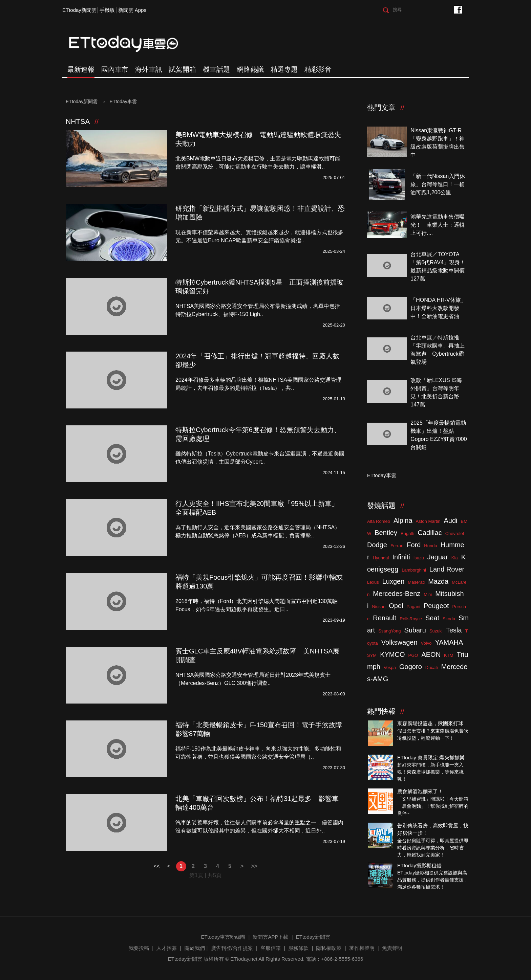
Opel (396, 606)
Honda (430, 546)
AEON (431, 654)
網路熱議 (250, 69)
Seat (432, 618)
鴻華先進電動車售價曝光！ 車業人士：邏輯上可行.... (438, 225)
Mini (428, 594)
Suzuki (436, 631)
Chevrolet (455, 533)
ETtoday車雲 (130, 44)
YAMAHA (449, 642)
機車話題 (216, 69)
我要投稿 (139, 948)
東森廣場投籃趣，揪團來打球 (430, 723)
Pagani (413, 607)
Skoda (449, 619)
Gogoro (411, 667)
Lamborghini (414, 570)
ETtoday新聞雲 (79, 10)
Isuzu (419, 558)
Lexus (373, 582)
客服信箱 (271, 948)
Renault (385, 618)
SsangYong (389, 631)
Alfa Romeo (379, 521)
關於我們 (195, 948)
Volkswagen (399, 642)
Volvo (426, 643)
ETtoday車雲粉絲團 (458, 9)
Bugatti (407, 533)
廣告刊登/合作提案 (232, 948)
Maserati (416, 582)
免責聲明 (392, 948)
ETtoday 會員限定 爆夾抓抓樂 (431, 758)
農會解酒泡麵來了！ (420, 791)
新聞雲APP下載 (270, 937)
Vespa (390, 667)
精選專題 (284, 69)
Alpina (403, 520)
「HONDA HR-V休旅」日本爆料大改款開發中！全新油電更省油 (438, 308)
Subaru (415, 630)
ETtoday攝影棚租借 (419, 865)
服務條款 (298, 948)
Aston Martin (428, 521)
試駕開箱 (183, 69)
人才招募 (167, 948)
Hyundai (381, 558)
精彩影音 (318, 69)
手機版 (107, 10)
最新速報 (81, 69)
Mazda (438, 581)
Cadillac (430, 533)
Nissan (379, 607)
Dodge (377, 545)
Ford (414, 545)
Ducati (432, 667)
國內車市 (115, 69)
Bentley (386, 533)
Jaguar (438, 557)
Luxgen (394, 581)
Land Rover (447, 569)
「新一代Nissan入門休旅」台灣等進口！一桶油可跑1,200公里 (438, 184)
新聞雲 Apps (132, 10)
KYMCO (392, 654)
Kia (455, 558)
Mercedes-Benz (397, 594)
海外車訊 (149, 69)
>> (254, 866)
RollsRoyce (411, 619)
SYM (372, 655)
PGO (413, 655)
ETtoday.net (244, 959)
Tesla (454, 630)
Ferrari (397, 546)
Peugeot (436, 606)
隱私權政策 (329, 948)
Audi (451, 520)
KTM (449, 655)
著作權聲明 (362, 948)
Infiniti (401, 557)
